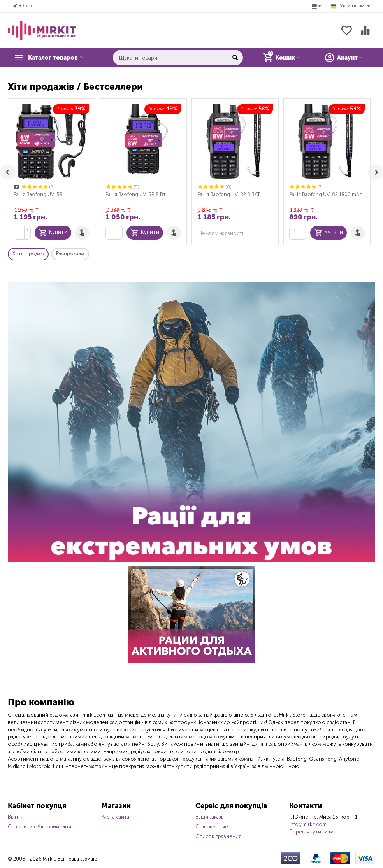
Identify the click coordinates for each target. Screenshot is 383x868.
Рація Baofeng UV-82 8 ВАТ (229, 194)
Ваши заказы (210, 817)
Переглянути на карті (315, 832)
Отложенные (212, 827)
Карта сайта (115, 817)
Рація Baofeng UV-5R (38, 194)
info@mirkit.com (308, 824)
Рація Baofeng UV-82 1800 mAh (326, 194)
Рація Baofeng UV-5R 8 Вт (136, 194)
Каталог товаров (57, 58)
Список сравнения (218, 836)
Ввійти (16, 817)
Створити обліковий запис (41, 827)
